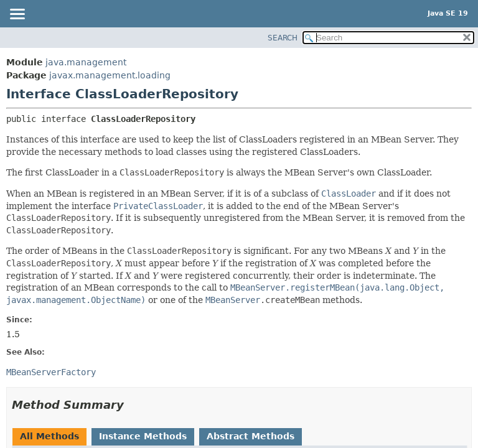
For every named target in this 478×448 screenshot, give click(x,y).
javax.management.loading (110, 75)
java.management (86, 62)
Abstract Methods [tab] (251, 436)
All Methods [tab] (49, 436)
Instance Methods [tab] (143, 436)
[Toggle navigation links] (17, 15)
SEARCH (283, 38)
